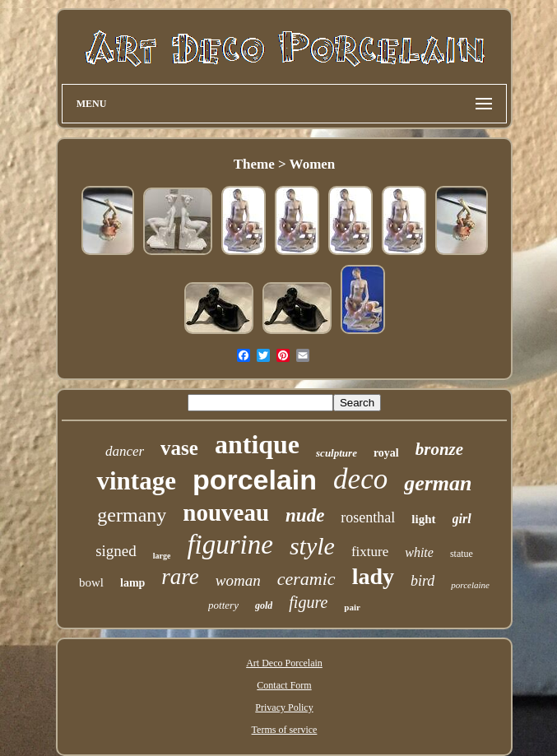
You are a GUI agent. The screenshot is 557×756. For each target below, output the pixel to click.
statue (462, 554)
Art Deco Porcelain (284, 663)
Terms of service (285, 730)
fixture (370, 552)
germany (132, 515)
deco (360, 479)
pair (352, 607)
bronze (439, 449)
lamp (132, 583)
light (423, 519)
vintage (136, 481)
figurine (230, 545)
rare (180, 577)
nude (305, 515)
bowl (91, 582)
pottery (223, 605)
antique (257, 444)
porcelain (255, 480)
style (312, 546)
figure (308, 602)
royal (386, 453)
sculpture (337, 453)
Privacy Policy (284, 707)
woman (238, 580)
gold (264, 605)
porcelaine (470, 585)
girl (462, 519)
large (162, 556)
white (419, 552)
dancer (125, 451)
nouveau (226, 513)
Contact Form (284, 685)
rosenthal (368, 517)
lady (373, 576)
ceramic (306, 579)
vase (179, 448)
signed (116, 551)
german (438, 483)
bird (422, 581)
